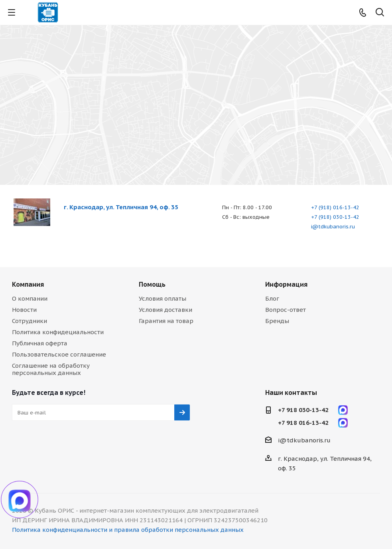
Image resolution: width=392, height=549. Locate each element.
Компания (28, 284)
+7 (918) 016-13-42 (335, 207)
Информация (286, 284)
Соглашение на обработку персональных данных (51, 369)
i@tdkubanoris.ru (333, 227)
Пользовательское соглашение (59, 354)
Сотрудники (30, 321)
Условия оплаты (163, 298)
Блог (272, 298)
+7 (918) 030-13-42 (335, 217)
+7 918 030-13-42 (303, 410)
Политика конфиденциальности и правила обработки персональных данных (128, 530)
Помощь (152, 284)
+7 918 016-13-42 (303, 423)
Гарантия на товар (166, 321)
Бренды (277, 321)
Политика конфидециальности (58, 332)
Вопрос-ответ (286, 310)
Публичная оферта (40, 343)
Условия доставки (165, 310)
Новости (24, 310)
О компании (30, 298)
